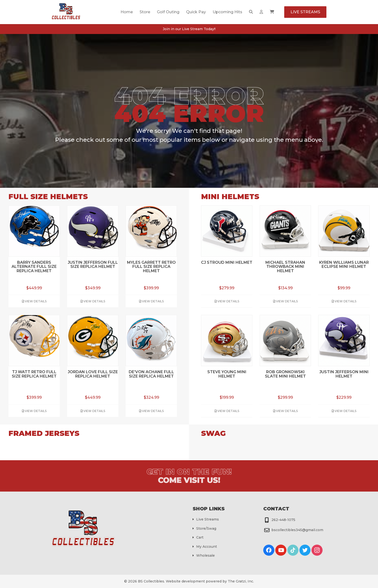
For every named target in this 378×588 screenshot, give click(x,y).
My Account (207, 547)
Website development (185, 581)
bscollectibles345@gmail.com (297, 530)
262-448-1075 (283, 520)
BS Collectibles (151, 581)
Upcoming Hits (227, 12)
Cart (200, 537)
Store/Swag (206, 528)
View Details (34, 301)
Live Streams (305, 12)
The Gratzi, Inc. (241, 581)
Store (145, 12)
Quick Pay (196, 12)
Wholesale (206, 555)
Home (127, 12)
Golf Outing (168, 12)
